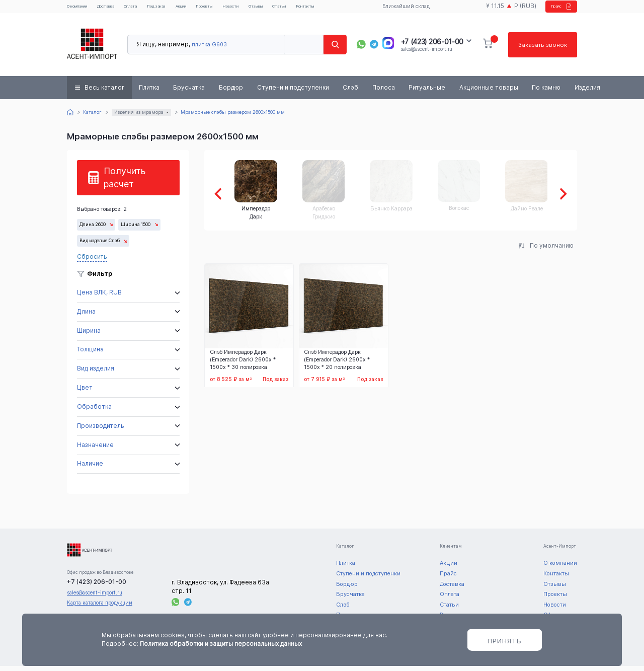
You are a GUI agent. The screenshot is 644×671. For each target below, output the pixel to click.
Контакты (355, 9)
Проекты (237, 9)
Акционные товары (489, 93)
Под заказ (178, 9)
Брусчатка (189, 93)
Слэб (350, 93)
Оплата (147, 9)
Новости (268, 9)
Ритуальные (427, 93)
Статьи (325, 9)
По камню (546, 93)
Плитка (149, 93)
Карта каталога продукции (100, 608)
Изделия (587, 93)
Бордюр (231, 93)
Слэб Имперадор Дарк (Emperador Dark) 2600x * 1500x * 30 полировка (243, 365)
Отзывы (297, 9)
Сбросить (92, 262)
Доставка (118, 9)
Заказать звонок (542, 50)
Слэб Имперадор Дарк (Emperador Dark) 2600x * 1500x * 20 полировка (337, 365)
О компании (82, 9)
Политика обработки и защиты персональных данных (221, 644)
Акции (208, 9)
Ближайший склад (400, 9)
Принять (505, 641)
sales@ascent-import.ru (426, 54)
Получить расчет (125, 182)
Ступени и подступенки (293, 93)
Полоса (384, 93)
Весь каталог (105, 93)
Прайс (553, 9)
